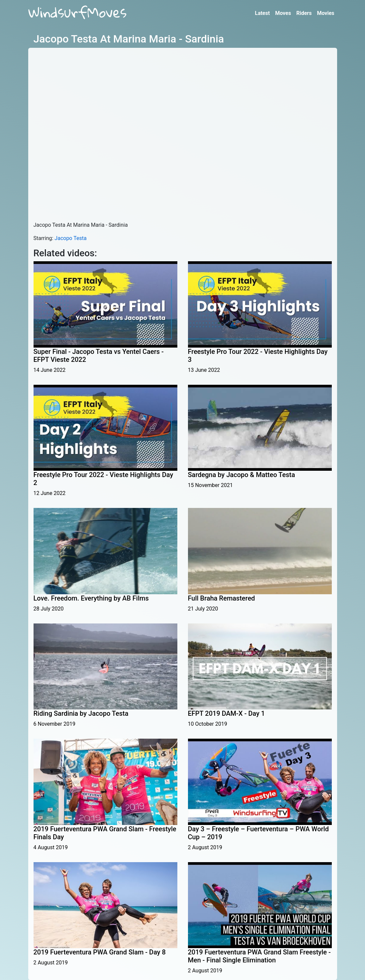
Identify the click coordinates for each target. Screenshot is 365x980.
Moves (283, 13)
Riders (304, 13)
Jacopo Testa (70, 238)
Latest (262, 13)
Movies (325, 13)
